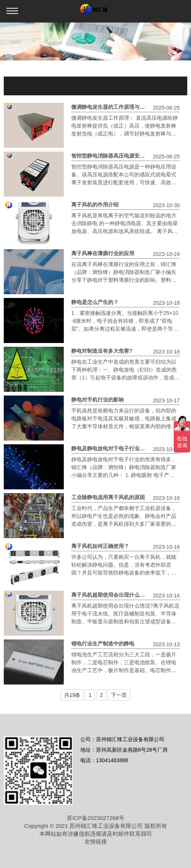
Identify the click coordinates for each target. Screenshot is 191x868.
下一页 (119, 695)
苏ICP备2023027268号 (95, 818)
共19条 (72, 695)
